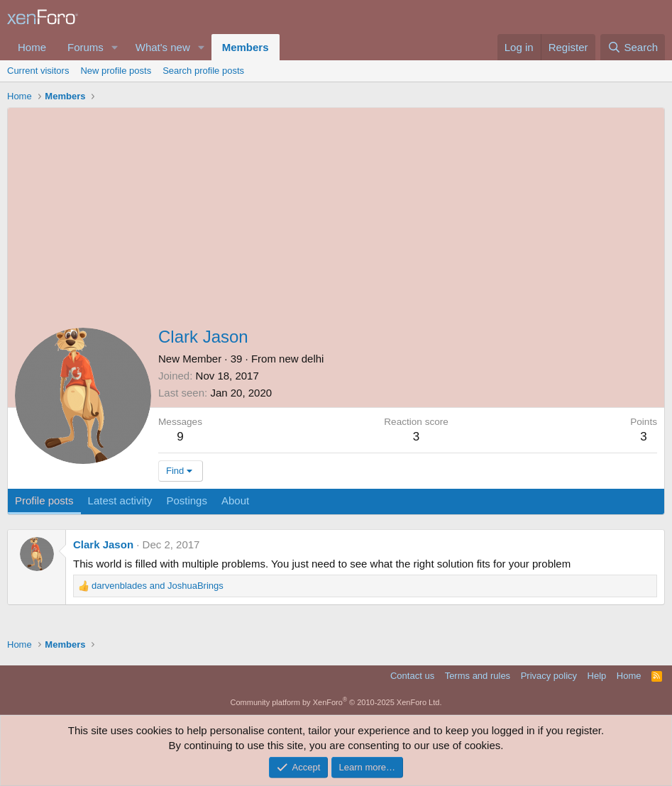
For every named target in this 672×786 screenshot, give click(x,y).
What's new (163, 47)
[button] (115, 47)
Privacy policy (549, 676)
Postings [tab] (187, 500)
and (158, 586)
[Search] (633, 47)
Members (246, 47)
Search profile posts (203, 71)
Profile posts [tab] (44, 500)
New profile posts (116, 71)
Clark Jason (103, 544)
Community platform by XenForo (336, 702)
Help (597, 676)
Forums (86, 47)
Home (32, 47)
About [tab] (235, 500)
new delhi (301, 359)
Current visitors (38, 71)
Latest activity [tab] (120, 500)
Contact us (412, 676)
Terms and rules (478, 676)
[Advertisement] (336, 214)
